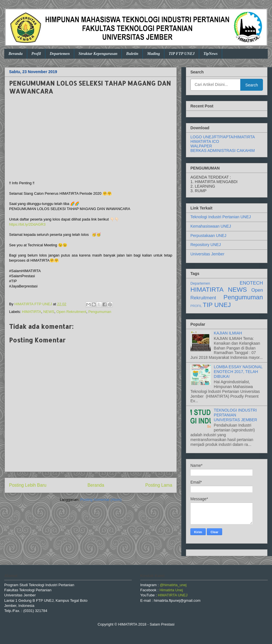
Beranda (16, 54)
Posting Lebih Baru (28, 485)
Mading (153, 54)
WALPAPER (201, 146)
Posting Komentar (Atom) (101, 500)
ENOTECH (251, 283)
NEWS (49, 312)
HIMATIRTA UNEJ (173, 595)
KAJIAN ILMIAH (228, 333)
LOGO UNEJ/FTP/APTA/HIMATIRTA (223, 137)
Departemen (60, 54)
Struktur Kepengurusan (98, 54)
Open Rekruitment (71, 312)
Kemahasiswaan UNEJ (211, 226)
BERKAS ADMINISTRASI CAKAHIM (223, 151)
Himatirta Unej (171, 590)
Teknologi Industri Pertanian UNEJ (221, 217)
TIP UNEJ (217, 305)
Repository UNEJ (206, 245)
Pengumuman (100, 312)
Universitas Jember (207, 254)
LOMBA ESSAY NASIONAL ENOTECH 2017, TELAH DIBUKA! (238, 372)
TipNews (211, 54)
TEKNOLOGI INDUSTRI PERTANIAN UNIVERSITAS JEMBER (236, 415)
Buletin (132, 54)
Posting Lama (159, 485)
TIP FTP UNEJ (182, 54)
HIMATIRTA (32, 312)
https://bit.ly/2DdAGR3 (27, 224)
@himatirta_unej (173, 585)
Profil (36, 54)
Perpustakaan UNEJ (208, 236)
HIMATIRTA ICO (205, 141)
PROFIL (196, 306)
